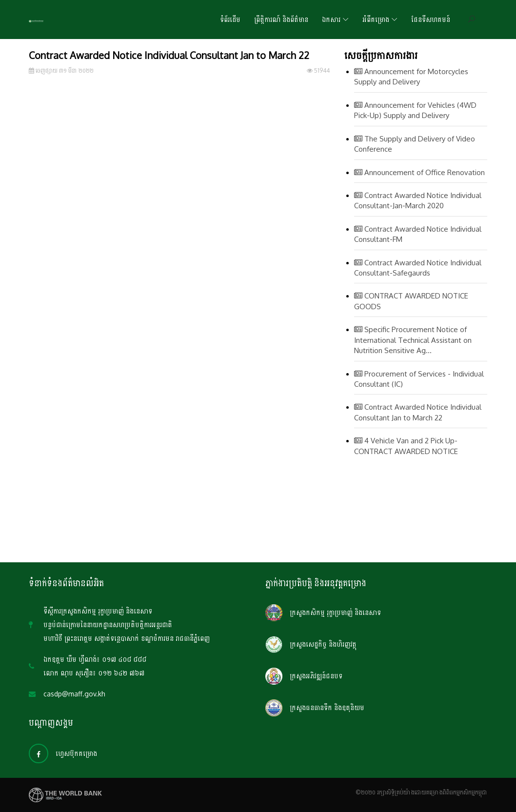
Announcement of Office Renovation (419, 172)
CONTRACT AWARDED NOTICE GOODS (411, 301)
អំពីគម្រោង (376, 19)
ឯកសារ (331, 19)
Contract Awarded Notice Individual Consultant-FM (418, 234)
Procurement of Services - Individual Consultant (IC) (419, 379)
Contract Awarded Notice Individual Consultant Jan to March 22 (418, 412)
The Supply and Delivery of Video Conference (415, 144)
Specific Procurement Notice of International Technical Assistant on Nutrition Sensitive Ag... (413, 340)
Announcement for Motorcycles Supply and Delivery (411, 77)
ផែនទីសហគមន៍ (431, 19)
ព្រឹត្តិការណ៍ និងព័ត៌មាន (281, 19)
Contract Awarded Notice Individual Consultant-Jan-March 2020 (418, 200)
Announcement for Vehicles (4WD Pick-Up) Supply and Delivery (415, 110)
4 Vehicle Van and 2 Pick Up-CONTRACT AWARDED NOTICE (406, 446)
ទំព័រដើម (230, 19)
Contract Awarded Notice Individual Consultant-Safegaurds (418, 268)
